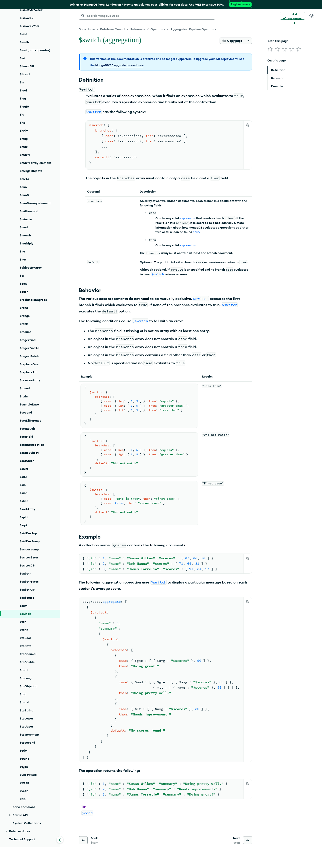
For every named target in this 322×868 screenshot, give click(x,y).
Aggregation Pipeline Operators (193, 29)
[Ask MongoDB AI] (292, 16)
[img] (270, 49)
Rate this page (278, 41)
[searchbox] (147, 16)
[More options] (248, 41)
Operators (158, 29)
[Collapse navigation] (60, 840)
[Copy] (248, 125)
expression (187, 218)
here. (196, 232)
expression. (188, 245)
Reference (138, 29)
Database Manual (113, 29)
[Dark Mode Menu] (312, 16)
